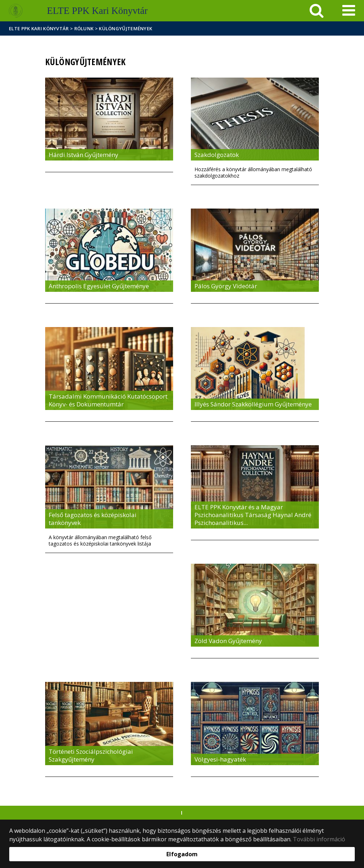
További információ (319, 839)
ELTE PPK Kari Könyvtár (39, 28)
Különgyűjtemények (125, 28)
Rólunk (84, 28)
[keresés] (317, 11)
